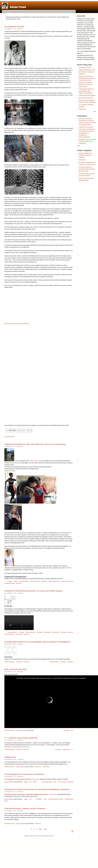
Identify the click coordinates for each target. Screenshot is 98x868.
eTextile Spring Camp (54, 581)
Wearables (44, 581)
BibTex (35, 782)
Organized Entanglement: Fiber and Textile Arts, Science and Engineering (35, 444)
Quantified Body (69, 799)
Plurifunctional (56, 632)
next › (40, 829)
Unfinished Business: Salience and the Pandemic (25, 809)
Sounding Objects (24, 581)
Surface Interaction (35, 581)
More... (79, 146)
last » (45, 829)
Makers (16, 581)
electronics (70, 632)
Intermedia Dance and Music (56, 799)
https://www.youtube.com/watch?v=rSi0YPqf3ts (17, 324)
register (22, 730)
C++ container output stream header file (21, 738)
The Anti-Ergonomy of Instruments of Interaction (24, 774)
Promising (63, 632)
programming (66, 750)
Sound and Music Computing (66, 782)
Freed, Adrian (36, 779)
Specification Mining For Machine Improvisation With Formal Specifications (87, 141)
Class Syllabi (82, 160)
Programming (10, 757)
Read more (19, 583)
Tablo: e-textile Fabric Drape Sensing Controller (86, 179)
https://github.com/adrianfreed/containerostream (17, 747)
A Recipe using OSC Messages (87, 95)
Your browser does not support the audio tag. (19, 430)
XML (30, 782)
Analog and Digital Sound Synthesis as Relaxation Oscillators (85, 155)
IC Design (21, 632)
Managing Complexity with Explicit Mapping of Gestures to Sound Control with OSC (87, 78)
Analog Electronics (12, 632)
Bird (72, 730)
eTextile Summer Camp (67, 581)
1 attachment (46, 767)
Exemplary (39, 632)
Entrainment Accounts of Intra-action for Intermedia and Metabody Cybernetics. (37, 789)
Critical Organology (47, 782)
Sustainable (67, 730)
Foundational (47, 632)
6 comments (19, 662)
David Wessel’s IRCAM (14, 27)
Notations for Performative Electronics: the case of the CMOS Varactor (34, 591)
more (95, 111)
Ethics (55, 782)
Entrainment (39, 799)
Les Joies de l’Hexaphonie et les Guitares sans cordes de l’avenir (87, 163)
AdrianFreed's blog (9, 437)
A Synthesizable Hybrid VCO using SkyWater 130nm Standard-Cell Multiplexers (37, 642)
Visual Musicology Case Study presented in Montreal (87, 175)
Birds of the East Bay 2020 (15, 669)
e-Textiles (10, 581)
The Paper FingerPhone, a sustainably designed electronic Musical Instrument (87, 169)
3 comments (19, 634)
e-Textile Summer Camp (35, 461)
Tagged (26, 782)
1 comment (19, 750)
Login (17, 730)
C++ (72, 750)
